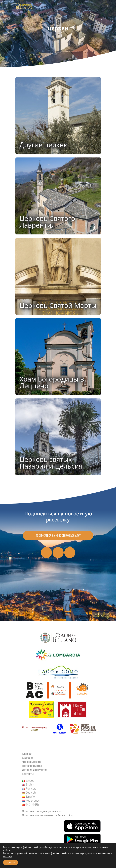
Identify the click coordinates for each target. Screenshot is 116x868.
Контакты (28, 774)
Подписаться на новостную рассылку (58, 535)
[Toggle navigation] (108, 7)
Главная (27, 754)
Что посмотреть (32, 762)
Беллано (27, 758)
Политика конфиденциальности (42, 811)
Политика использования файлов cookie (47, 815)
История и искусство (35, 770)
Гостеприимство (32, 766)
